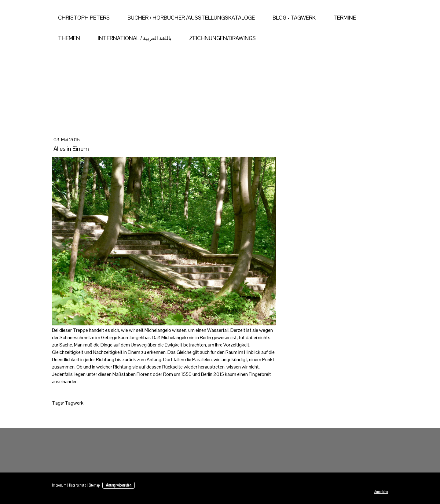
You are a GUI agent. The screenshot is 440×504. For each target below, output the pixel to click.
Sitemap (94, 485)
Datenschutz (77, 485)
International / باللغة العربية (135, 38)
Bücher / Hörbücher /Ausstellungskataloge (191, 18)
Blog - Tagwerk (294, 18)
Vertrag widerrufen (119, 485)
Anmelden (381, 492)
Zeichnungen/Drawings (222, 38)
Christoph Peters (84, 18)
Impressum (59, 485)
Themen (69, 38)
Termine (345, 18)
